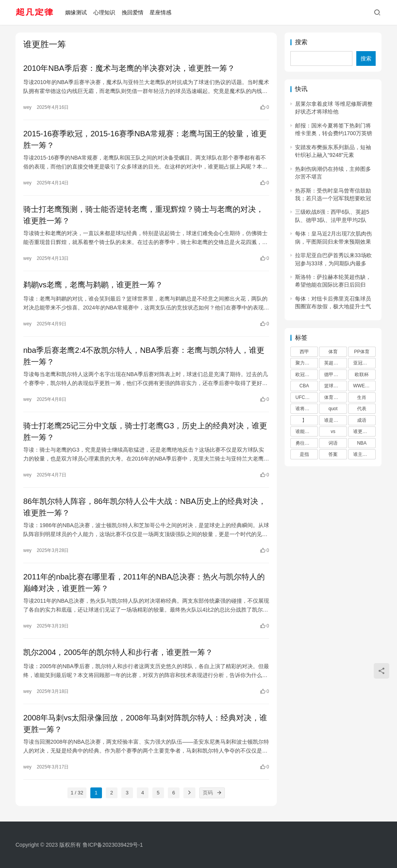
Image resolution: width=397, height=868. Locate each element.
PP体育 (362, 352)
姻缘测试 (76, 12)
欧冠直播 (305, 375)
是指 (304, 454)
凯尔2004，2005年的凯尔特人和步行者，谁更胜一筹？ (118, 652)
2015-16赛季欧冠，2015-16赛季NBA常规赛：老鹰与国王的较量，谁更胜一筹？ (145, 139)
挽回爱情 (133, 12)
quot (333, 409)
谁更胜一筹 (364, 431)
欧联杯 (362, 375)
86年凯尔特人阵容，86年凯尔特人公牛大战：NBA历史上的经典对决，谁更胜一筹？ (145, 507)
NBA (362, 443)
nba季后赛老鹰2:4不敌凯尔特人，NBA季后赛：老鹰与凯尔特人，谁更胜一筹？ (144, 356)
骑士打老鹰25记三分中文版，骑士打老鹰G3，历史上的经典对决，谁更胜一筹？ (145, 431)
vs (333, 431)
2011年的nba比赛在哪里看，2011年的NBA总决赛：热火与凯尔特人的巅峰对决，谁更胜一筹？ (144, 583)
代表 (362, 409)
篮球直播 (333, 386)
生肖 (362, 397)
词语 (333, 443)
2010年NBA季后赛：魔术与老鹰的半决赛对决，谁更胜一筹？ (129, 68)
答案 (333, 454)
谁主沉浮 (362, 454)
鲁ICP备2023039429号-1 (113, 845)
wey (27, 107)
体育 (333, 352)
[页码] (219, 793)
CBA (304, 386)
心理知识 (104, 12)
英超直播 (333, 363)
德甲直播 (333, 375)
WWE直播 (364, 386)
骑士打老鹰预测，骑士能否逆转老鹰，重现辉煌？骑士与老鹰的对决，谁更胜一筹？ (143, 215)
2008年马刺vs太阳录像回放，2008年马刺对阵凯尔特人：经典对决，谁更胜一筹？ (145, 724)
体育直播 (333, 397)
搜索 (301, 42)
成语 (362, 420)
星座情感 (161, 12)
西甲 (304, 352)
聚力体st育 (306, 363)
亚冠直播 (362, 363)
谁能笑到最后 (307, 431)
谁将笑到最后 (307, 409)
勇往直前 (305, 443)
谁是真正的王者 (335, 420)
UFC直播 (305, 397)
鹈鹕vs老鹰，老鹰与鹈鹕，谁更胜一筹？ (93, 285)
